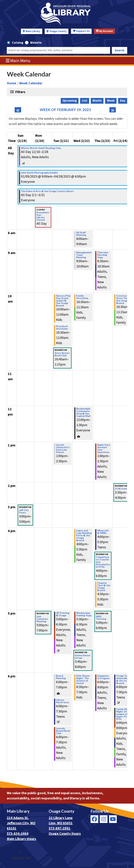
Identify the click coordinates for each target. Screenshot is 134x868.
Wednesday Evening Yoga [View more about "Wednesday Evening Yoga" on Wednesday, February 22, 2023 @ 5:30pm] (84, 614)
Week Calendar (31, 83)
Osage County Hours (65, 834)
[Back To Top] (20, 856)
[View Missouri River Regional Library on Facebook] (94, 819)
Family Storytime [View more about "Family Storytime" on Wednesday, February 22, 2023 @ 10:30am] (82, 297)
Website (36, 43)
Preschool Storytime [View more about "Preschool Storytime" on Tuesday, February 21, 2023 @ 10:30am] (62, 328)
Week (111, 101)
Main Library (33, 31)
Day (123, 101)
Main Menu (18, 61)
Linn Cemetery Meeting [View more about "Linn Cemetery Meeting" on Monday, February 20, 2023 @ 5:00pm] (42, 619)
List (85, 101)
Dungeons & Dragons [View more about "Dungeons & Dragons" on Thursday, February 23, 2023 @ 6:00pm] (103, 677)
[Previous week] (18, 110)
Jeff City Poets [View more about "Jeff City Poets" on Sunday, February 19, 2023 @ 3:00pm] (24, 511)
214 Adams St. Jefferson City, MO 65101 (21, 823)
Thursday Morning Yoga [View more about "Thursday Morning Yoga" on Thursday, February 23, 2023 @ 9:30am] (103, 255)
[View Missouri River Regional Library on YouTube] (113, 819)
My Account (104, 31)
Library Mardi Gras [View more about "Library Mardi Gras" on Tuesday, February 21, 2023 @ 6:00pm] (63, 701)
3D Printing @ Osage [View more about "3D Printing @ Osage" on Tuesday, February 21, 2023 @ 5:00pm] (63, 614)
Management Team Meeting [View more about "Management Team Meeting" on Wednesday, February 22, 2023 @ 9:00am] (84, 255)
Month (97, 101)
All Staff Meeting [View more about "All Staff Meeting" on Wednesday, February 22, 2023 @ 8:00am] (81, 234)
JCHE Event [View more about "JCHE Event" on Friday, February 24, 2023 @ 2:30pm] (121, 489)
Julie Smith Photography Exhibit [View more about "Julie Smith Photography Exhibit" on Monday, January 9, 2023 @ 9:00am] (39, 173)
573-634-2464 (18, 834)
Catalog (18, 43)
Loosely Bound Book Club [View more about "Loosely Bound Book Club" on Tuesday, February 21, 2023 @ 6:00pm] (63, 731)
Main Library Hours (21, 839)
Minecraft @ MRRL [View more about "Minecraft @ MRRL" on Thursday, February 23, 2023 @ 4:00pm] (103, 532)
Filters (20, 92)
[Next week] (113, 110)
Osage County (58, 31)
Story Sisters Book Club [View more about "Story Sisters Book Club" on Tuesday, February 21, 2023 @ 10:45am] (62, 354)
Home (12, 83)
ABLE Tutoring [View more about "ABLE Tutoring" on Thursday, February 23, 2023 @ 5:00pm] (101, 618)
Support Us (81, 31)
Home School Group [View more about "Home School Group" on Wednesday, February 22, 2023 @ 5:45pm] (83, 657)
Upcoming (70, 101)
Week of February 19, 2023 (65, 110)
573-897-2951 (59, 828)
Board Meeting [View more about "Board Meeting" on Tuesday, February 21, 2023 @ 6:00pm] (61, 677)
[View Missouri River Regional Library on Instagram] (104, 819)
